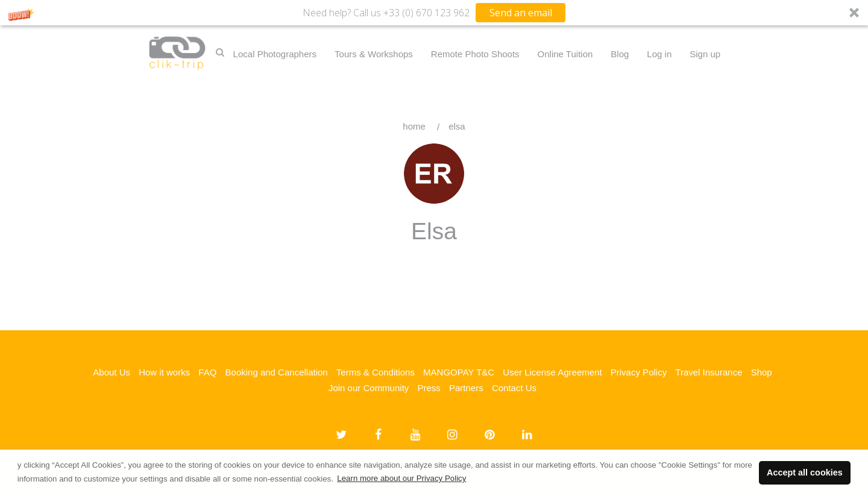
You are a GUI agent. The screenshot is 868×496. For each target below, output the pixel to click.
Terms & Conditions (376, 372)
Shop (762, 372)
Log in (659, 54)
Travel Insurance (709, 372)
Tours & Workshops (374, 54)
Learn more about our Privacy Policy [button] (401, 478)
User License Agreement (552, 372)
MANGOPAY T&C (459, 372)
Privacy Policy (639, 372)
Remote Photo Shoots (475, 54)
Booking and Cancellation (277, 372)
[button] (434, 13)
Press (429, 388)
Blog (620, 54)
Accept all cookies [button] (805, 472)
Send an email (521, 13)
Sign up (705, 54)
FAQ (207, 372)
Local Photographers (275, 54)
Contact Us (514, 388)
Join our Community (369, 388)
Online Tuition (565, 54)
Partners (466, 388)
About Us (112, 372)
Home (414, 126)
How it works (164, 372)
